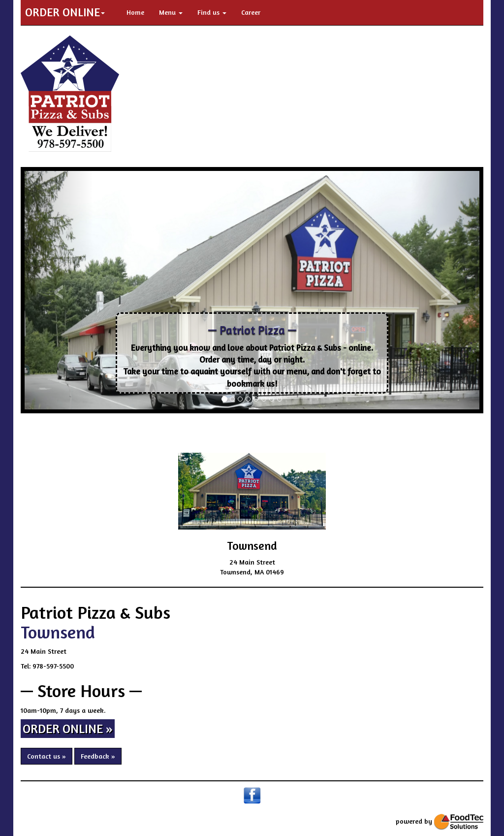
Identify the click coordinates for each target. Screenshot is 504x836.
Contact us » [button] (47, 756)
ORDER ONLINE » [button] (68, 729)
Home (135, 12)
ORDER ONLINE (65, 12)
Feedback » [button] (98, 756)
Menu (171, 12)
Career (251, 12)
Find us (212, 12)
